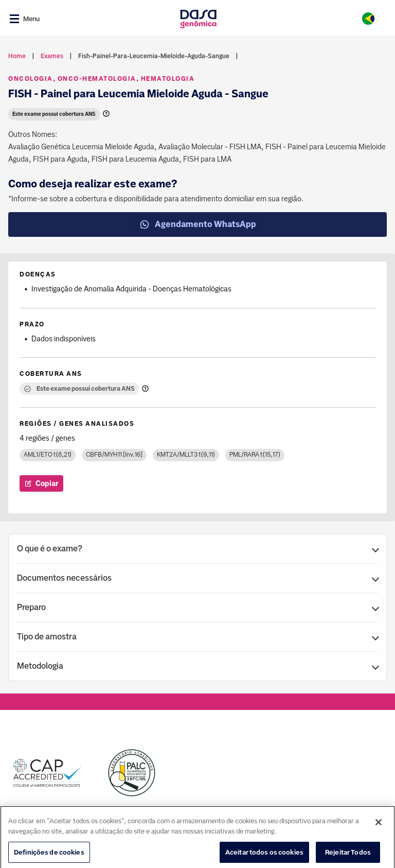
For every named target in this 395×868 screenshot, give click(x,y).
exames (52, 56)
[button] (197, 549)
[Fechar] (379, 835)
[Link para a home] (198, 19)
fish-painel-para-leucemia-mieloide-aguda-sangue (154, 56)
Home (17, 56)
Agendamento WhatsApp (198, 224)
